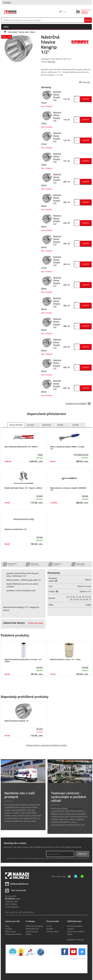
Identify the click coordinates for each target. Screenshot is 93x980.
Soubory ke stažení (78, 403)
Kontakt (50, 929)
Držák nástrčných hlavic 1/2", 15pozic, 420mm (23, 488)
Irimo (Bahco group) (81, 455)
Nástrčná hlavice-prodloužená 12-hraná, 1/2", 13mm (23, 660)
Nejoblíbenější (16, 425)
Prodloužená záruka (14, 934)
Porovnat (86, 82)
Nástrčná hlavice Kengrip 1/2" (17, 721)
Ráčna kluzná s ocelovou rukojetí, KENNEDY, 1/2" (68, 489)
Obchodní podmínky (34, 926)
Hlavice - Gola (23, 32)
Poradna (9, 929)
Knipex (40, 455)
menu (6, 27)
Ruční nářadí (13, 32)
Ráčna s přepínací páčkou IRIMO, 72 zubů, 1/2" (67, 448)
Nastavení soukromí (76, 940)
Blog (7, 926)
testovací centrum (76, 808)
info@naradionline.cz (19, 884)
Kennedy (52, 62)
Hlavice (33, 32)
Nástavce (47, 425)
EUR (65, 12)
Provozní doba (53, 931)
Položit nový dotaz (35, 623)
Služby (29, 934)
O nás (49, 926)
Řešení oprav (11, 931)
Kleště (76, 425)
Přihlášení (7, 2)
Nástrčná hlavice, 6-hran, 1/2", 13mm (65, 659)
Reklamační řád (32, 929)
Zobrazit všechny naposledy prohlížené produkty (46, 745)
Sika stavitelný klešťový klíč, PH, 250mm (21, 447)
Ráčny (60, 425)
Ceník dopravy (32, 931)
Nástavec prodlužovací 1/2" (16, 529)
